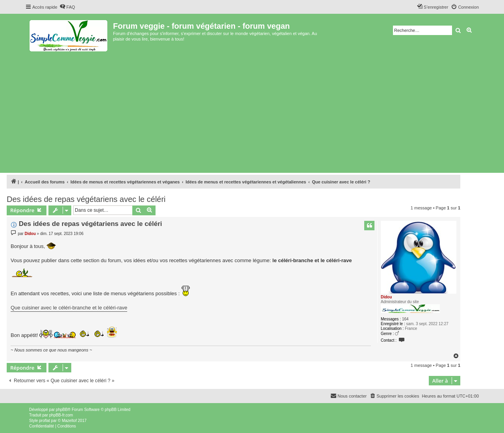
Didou (386, 297)
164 (405, 319)
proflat (44, 421)
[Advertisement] (252, 112)
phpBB (62, 410)
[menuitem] (67, 7)
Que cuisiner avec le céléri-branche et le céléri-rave (69, 308)
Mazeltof (69, 421)
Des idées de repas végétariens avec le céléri (86, 199)
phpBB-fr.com (61, 415)
